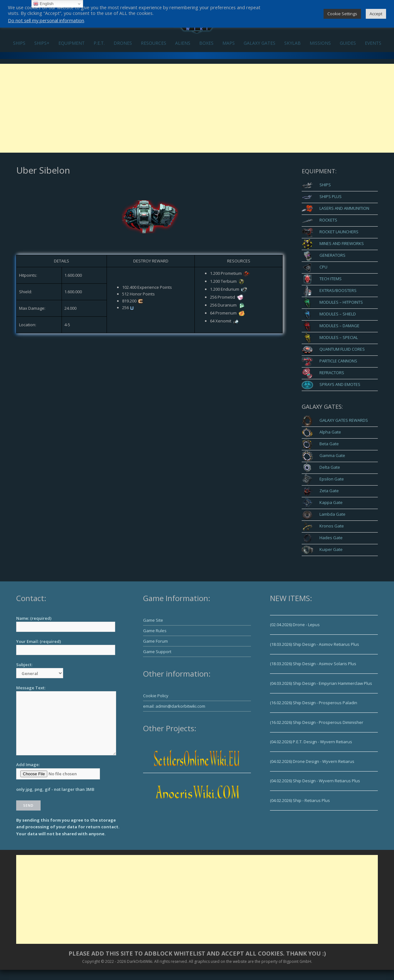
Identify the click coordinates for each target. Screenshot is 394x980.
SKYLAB (292, 43)
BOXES (206, 43)
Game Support (157, 652)
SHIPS (19, 43)
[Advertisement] (197, 108)
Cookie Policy (156, 696)
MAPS (229, 43)
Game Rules (155, 631)
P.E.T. (99, 43)
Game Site (153, 620)
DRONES (123, 43)
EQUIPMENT (72, 43)
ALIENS (183, 43)
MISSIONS (320, 43)
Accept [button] (376, 14)
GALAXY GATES (259, 43)
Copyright (91, 961)
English (43, 4)
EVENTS (373, 43)
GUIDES (348, 43)
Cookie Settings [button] (342, 14)
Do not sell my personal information (46, 20)
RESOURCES (154, 43)
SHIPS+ (42, 43)
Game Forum (155, 641)
